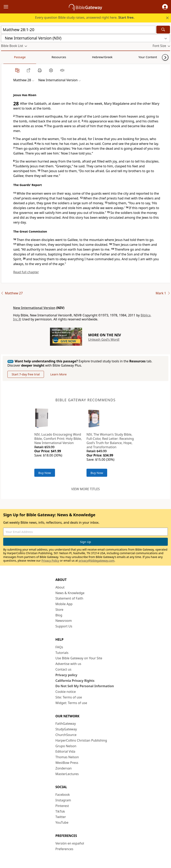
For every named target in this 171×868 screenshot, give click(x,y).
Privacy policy (66, 675)
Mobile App (64, 604)
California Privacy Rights (75, 681)
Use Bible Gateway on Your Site (79, 658)
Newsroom (64, 621)
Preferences (64, 849)
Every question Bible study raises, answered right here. (85, 17)
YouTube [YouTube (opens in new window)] (62, 822)
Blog (59, 615)
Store (59, 610)
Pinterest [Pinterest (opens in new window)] (62, 806)
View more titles (85, 489)
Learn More (59, 374)
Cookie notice (66, 692)
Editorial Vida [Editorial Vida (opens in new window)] (65, 751)
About (60, 587)
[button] (165, 7)
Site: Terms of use (69, 697)
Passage (10, 57)
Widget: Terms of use (71, 703)
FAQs (59, 647)
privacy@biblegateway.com (97, 561)
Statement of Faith (69, 598)
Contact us (63, 669)
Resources (30, 57)
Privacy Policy (50, 561)
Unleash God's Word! (104, 339)
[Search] (163, 30)
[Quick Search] (78, 30)
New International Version (34, 308)
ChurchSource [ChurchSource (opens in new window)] (66, 735)
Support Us (64, 626)
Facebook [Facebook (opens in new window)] (63, 795)
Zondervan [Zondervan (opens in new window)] (64, 768)
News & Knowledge (70, 593)
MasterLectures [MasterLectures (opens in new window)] (67, 774)
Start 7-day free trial (26, 374)
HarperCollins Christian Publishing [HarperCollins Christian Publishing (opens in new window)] (81, 740)
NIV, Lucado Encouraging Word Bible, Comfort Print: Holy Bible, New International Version (58, 439)
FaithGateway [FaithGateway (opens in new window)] (66, 724)
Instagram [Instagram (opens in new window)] (63, 800)
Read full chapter (26, 272)
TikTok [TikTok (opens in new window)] (60, 811)
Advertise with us (68, 664)
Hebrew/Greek (53, 57)
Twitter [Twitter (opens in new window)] (61, 817)
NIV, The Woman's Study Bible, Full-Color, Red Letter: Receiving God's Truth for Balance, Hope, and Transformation (110, 441)
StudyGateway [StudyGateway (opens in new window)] (66, 729)
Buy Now (45, 473)
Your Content (79, 57)
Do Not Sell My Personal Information (85, 686)
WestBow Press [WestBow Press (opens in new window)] (67, 763)
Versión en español (70, 843)
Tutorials (62, 653)
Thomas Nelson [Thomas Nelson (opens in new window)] (67, 757)
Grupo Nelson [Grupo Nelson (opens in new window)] (66, 746)
